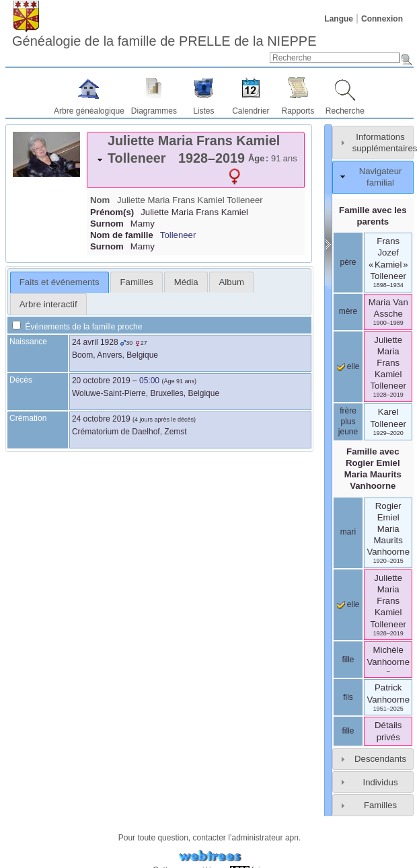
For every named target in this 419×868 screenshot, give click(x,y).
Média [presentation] (186, 282)
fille (348, 660)
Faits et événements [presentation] (60, 282)
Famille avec (373, 469)
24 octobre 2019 (101, 419)
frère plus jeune (348, 421)
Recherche (345, 111)
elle (348, 366)
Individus (380, 782)
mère (348, 311)
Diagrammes (154, 111)
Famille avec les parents (373, 216)
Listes (203, 111)
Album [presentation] (232, 282)
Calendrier (251, 111)
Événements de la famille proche (77, 327)
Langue (339, 19)
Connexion (382, 19)
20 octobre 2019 (101, 381)
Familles (380, 805)
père (348, 262)
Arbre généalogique (89, 111)
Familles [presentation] (137, 282)
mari (348, 532)
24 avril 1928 (95, 342)
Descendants (380, 759)
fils (348, 697)
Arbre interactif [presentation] (48, 304)
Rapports (298, 111)
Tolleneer (178, 235)
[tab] (196, 160)
